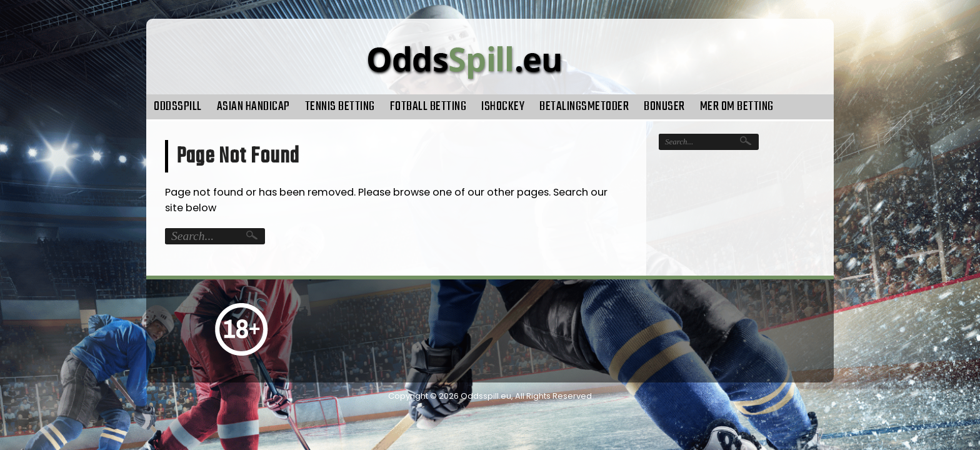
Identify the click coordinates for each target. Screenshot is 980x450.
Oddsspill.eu (486, 396)
